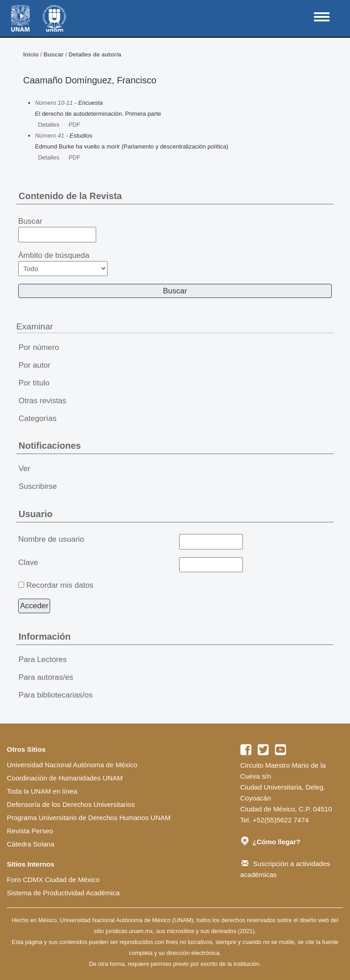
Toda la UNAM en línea (42, 791)
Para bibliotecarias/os (56, 695)
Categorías (38, 418)
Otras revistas (43, 401)
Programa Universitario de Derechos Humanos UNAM (89, 818)
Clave (28, 562)
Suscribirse (38, 486)
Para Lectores (43, 659)
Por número (39, 347)
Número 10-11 (54, 103)
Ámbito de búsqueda (63, 264)
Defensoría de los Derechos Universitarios (71, 804)
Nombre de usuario (51, 539)
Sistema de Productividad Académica (63, 893)
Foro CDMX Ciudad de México (53, 880)
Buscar (54, 54)
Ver (25, 469)
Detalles (49, 125)
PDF (74, 125)
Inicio (31, 54)
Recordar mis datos (60, 585)
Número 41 (50, 136)
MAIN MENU (322, 17)
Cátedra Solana (31, 844)
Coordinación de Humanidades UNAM (65, 778)
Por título (34, 383)
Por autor (35, 365)
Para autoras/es (46, 677)
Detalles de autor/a (95, 54)
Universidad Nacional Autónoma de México (72, 765)
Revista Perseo (30, 831)
